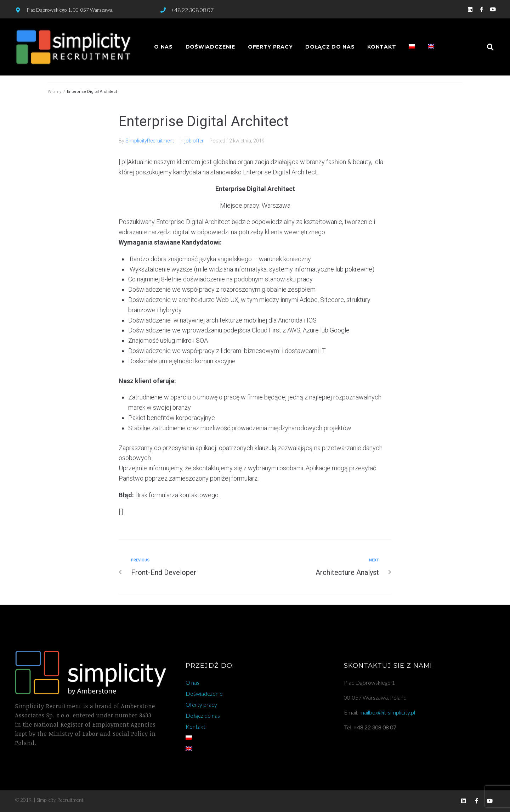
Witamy (55, 92)
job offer (194, 141)
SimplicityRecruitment (150, 141)
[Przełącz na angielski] (431, 47)
